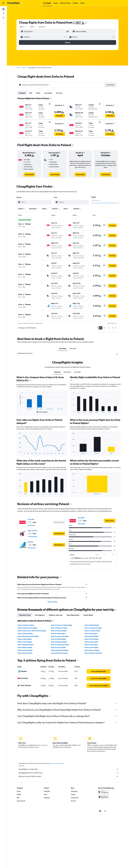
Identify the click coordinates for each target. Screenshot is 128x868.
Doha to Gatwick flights (25, 634)
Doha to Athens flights (58, 634)
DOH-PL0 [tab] (57, 372)
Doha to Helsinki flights (59, 639)
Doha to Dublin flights (92, 636)
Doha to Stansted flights (59, 631)
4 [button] (113, 328)
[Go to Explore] (3, 18)
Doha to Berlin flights (91, 642)
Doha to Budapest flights (59, 642)
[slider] (119, 203)
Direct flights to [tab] (40, 615)
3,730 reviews (32, 537)
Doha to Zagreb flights (25, 653)
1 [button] (101, 328)
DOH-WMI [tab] (73, 349)
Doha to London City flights (60, 636)
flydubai (30, 542)
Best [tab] (31, 93)
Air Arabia (31, 519)
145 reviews (32, 548)
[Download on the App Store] (103, 799)
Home (18, 68)
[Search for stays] (3, 13)
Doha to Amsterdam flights (93, 628)
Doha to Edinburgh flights (59, 653)
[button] (3, 3)
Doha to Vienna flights (25, 642)
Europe (24, 68)
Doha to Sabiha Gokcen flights (27, 628)
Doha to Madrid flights (92, 625)
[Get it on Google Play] (103, 794)
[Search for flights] (3, 9)
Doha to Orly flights (91, 634)
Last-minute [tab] (48, 93)
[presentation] (86, 23)
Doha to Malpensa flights (59, 628)
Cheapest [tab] (22, 93)
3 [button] (109, 328)
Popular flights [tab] (88, 615)
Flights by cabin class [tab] (56, 615)
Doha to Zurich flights (91, 639)
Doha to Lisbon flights (25, 639)
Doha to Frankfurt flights (92, 631)
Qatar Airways (32, 531)
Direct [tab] (38, 93)
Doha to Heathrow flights (26, 625)
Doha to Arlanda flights (25, 650)
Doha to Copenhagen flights (60, 645)
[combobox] (23, 27)
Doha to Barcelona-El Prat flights (28, 636)
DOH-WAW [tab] (63, 349)
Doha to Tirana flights (91, 647)
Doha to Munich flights (25, 647)
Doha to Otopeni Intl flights (93, 653)
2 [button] (105, 328)
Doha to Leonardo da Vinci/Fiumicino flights (32, 631)
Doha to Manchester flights (60, 650)
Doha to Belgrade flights (26, 645)
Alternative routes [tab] (25, 615)
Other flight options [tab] (73, 615)
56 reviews (31, 525)
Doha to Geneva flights (92, 650)
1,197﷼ (79, 22)
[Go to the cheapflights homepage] (15, 3)
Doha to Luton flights (91, 645)
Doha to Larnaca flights (58, 647)
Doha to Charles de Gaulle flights (62, 625)
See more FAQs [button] (52, 602)
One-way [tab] (59, 93)
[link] (29, 174)
